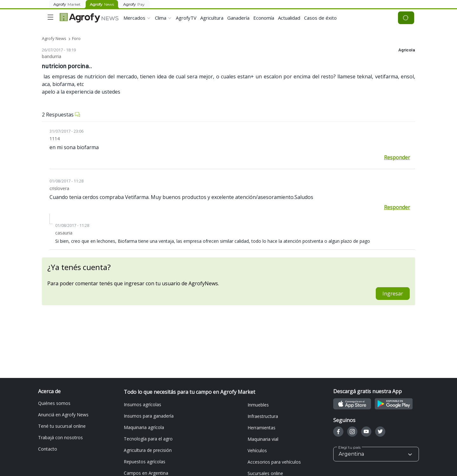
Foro (76, 38)
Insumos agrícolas (142, 404)
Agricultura (212, 18)
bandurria (52, 56)
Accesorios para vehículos (274, 462)
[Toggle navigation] (50, 17)
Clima (161, 18)
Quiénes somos (54, 403)
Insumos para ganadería (149, 416)
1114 (55, 139)
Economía (264, 18)
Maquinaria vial (263, 439)
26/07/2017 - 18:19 (59, 50)
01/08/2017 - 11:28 (66, 181)
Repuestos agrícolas (145, 462)
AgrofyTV (186, 18)
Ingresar (393, 294)
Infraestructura (263, 416)
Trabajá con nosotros (60, 437)
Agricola (407, 50)
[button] (376, 454)
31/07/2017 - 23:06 (66, 131)
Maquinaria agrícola (144, 427)
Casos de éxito (320, 18)
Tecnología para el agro (148, 439)
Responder (397, 157)
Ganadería (238, 18)
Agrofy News (54, 38)
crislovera (59, 188)
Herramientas (262, 428)
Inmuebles (258, 405)
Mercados (134, 18)
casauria (64, 233)
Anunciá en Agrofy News (63, 415)
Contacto (48, 449)
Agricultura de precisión (148, 450)
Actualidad (289, 18)
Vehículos (257, 450)
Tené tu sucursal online (62, 426)
